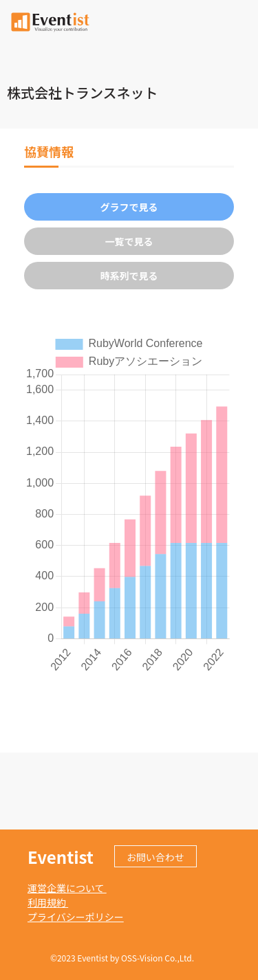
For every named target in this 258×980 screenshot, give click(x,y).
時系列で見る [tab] (129, 276)
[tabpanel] (129, 504)
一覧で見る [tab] (129, 241)
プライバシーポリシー (76, 917)
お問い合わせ (155, 857)
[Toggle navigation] (239, 21)
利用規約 (48, 902)
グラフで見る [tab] (129, 207)
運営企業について (67, 888)
